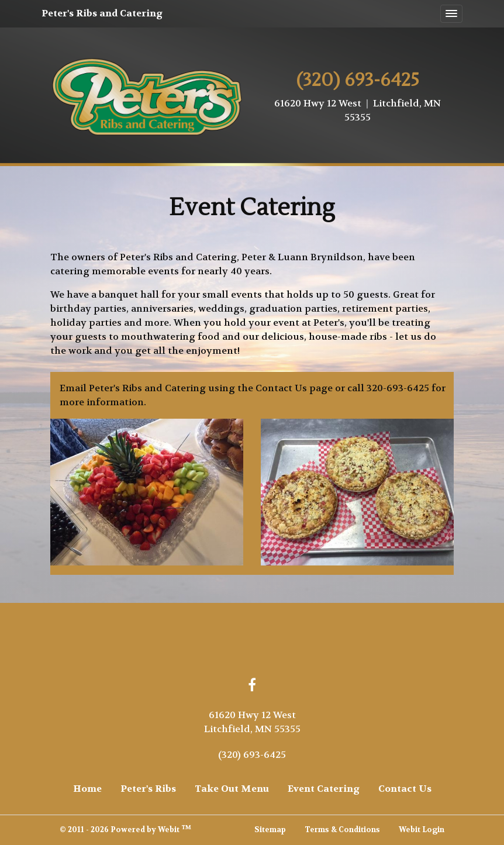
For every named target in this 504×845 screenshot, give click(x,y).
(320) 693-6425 (252, 755)
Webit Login (422, 830)
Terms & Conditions (342, 830)
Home (87, 789)
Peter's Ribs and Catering (102, 13)
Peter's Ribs (148, 789)
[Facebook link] (252, 686)
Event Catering (324, 789)
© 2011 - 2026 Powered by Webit (125, 829)
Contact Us (405, 789)
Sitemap (270, 830)
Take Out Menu (232, 789)
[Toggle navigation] (451, 14)
